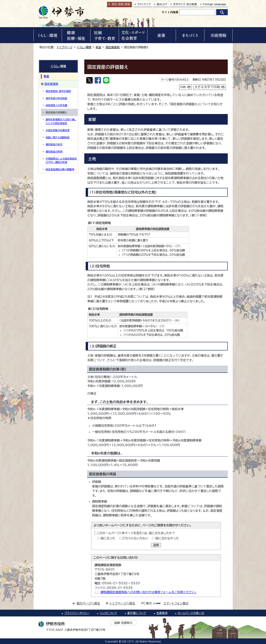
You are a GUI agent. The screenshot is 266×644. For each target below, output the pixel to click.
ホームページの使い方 (191, 613)
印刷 (183, 87)
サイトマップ (144, 4)
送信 (156, 545)
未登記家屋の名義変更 (58, 130)
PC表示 (147, 603)
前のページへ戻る (88, 603)
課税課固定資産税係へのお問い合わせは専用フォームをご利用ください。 (149, 592)
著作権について (137, 613)
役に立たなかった (167, 538)
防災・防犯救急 (121, 4)
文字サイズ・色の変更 (185, 4)
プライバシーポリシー (77, 613)
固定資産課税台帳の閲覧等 (60, 169)
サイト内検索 (170, 12)
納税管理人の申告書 (56, 105)
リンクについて (108, 613)
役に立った (108, 538)
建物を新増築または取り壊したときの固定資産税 (61, 121)
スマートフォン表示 (176, 603)
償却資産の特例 (54, 152)
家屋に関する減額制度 (58, 137)
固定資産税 (113, 47)
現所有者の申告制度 (56, 98)
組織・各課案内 (123, 623)
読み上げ (162, 4)
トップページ (65, 47)
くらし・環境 (84, 47)
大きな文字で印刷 (207, 87)
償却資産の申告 (54, 144)
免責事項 (162, 613)
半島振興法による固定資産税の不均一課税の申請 (61, 160)
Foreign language (215, 4)
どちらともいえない (135, 538)
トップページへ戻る (122, 603)
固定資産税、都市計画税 (58, 91)
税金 (98, 47)
